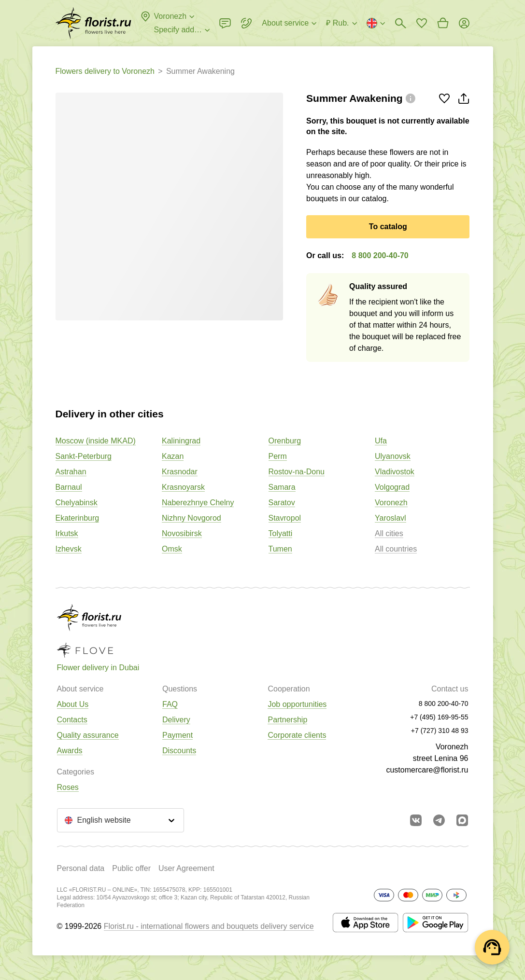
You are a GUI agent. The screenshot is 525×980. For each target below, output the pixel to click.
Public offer (131, 868)
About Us (73, 704)
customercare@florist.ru (427, 770)
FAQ (170, 704)
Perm (278, 456)
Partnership (287, 720)
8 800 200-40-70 (380, 255)
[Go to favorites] (422, 23)
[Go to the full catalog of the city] (93, 23)
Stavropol (285, 518)
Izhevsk (69, 549)
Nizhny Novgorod (192, 518)
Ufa (381, 441)
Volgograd (392, 487)
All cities (389, 533)
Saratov (282, 503)
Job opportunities (297, 704)
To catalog (388, 227)
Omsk (172, 549)
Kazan (173, 456)
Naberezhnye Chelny (198, 503)
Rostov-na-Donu (297, 472)
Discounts (179, 751)
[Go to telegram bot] (439, 820)
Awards (70, 751)
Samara (282, 487)
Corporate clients (297, 735)
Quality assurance (88, 735)
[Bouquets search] (400, 23)
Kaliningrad (181, 441)
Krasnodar (180, 472)
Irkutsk (67, 533)
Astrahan (71, 472)
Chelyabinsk (77, 503)
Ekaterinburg (78, 518)
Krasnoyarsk (183, 487)
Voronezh (391, 503)
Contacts (72, 720)
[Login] (464, 23)
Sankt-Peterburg (84, 456)
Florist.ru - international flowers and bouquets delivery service (209, 926)
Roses (68, 787)
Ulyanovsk (393, 456)
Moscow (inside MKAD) (96, 441)
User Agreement (186, 868)
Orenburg (285, 441)
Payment (177, 735)
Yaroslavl (390, 518)
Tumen (280, 549)
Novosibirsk (182, 533)
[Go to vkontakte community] (416, 820)
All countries (396, 549)
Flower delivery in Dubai (98, 668)
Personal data (81, 868)
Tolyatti (281, 533)
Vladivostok (395, 472)
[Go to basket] (443, 23)
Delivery (176, 720)
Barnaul (69, 487)
